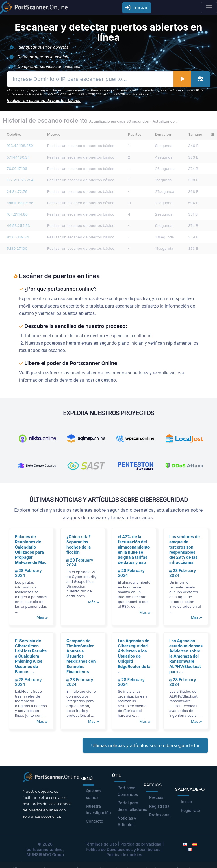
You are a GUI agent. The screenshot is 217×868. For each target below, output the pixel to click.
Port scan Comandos (128, 791)
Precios (156, 797)
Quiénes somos (94, 794)
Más (42, 617)
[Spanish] (195, 844)
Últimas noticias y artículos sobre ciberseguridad (145, 745)
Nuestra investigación (98, 809)
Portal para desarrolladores (132, 806)
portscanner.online (45, 849)
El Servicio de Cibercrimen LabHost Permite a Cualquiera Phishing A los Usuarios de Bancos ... (31, 656)
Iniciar (136, 8)
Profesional (160, 815)
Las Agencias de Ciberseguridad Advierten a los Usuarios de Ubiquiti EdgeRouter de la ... (134, 656)
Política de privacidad (141, 844)
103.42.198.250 (20, 146)
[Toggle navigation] (209, 8)
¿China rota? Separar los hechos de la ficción (79, 544)
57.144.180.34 (18, 157)
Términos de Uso (101, 844)
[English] (185, 844)
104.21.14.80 (17, 214)
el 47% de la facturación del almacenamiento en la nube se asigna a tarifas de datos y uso (134, 549)
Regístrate (190, 810)
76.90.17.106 (17, 169)
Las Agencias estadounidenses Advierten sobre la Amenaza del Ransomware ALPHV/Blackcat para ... (186, 656)
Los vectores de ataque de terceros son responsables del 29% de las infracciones (185, 549)
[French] (190, 849)
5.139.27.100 (17, 248)
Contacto (95, 821)
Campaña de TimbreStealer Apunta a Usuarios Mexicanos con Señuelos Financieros (81, 656)
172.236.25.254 (20, 180)
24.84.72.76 (17, 191)
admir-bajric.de (20, 203)
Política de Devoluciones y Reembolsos (123, 849)
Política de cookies (124, 855)
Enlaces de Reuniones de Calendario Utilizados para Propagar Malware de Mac (31, 549)
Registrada (159, 806)
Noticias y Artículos (127, 821)
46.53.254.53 (18, 225)
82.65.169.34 (18, 237)
